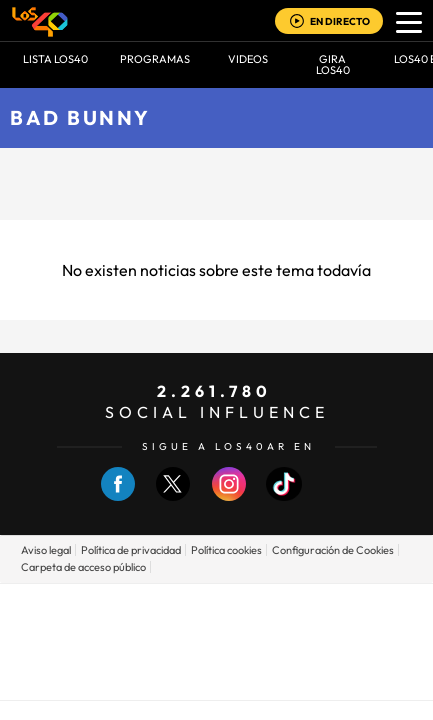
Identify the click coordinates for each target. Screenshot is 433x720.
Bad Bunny (80, 117)
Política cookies (226, 550)
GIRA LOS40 (333, 64)
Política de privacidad (131, 550)
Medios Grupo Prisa (217, 676)
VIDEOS (248, 59)
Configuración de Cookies (333, 550)
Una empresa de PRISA (217, 627)
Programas (155, 59)
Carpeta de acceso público (83, 567)
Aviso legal (46, 550)
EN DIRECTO (340, 21)
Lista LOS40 (55, 59)
